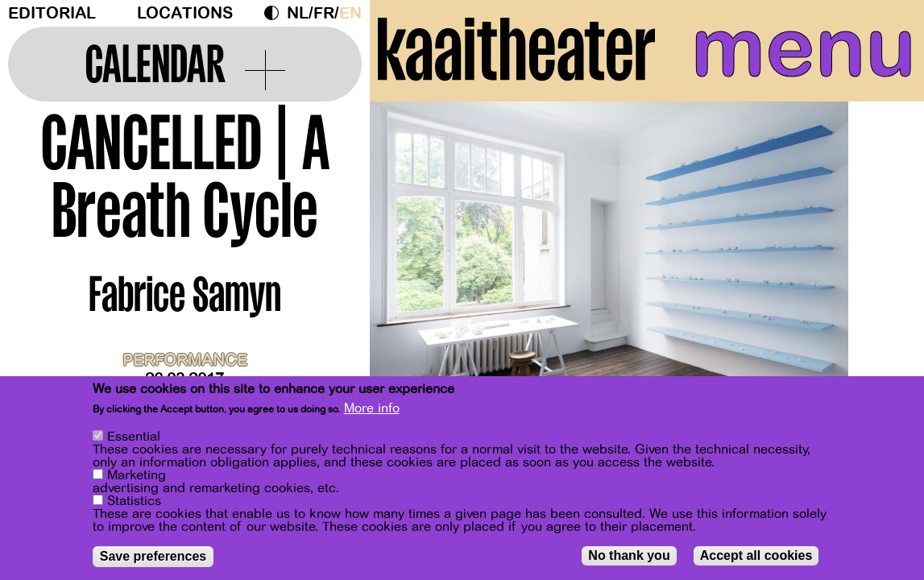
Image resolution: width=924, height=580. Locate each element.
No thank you (629, 555)
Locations (185, 13)
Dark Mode (276, 13)
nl (298, 13)
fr (324, 13)
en (350, 13)
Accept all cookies (756, 555)
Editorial (52, 13)
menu (804, 48)
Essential (134, 437)
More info (372, 409)
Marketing (137, 475)
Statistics (134, 501)
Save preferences (153, 556)
